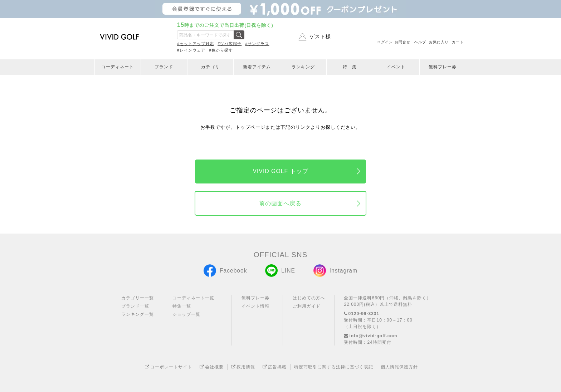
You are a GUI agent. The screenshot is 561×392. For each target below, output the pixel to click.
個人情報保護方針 (399, 367)
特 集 (350, 67)
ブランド (164, 67)
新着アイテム (257, 67)
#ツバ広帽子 (230, 44)
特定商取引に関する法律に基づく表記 (334, 367)
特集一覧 (182, 306)
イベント (396, 67)
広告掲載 (275, 367)
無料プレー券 (443, 67)
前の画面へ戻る (280, 203)
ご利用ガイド (307, 306)
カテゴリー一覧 (138, 298)
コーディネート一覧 (193, 298)
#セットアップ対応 (196, 44)
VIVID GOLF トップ (280, 171)
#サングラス (257, 44)
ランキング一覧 (138, 314)
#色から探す (221, 50)
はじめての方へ (309, 298)
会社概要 (212, 367)
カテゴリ (210, 67)
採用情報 (243, 367)
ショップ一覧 (186, 314)
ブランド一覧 (135, 306)
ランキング (303, 67)
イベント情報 (255, 306)
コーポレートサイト (169, 367)
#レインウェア (191, 50)
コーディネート (118, 67)
